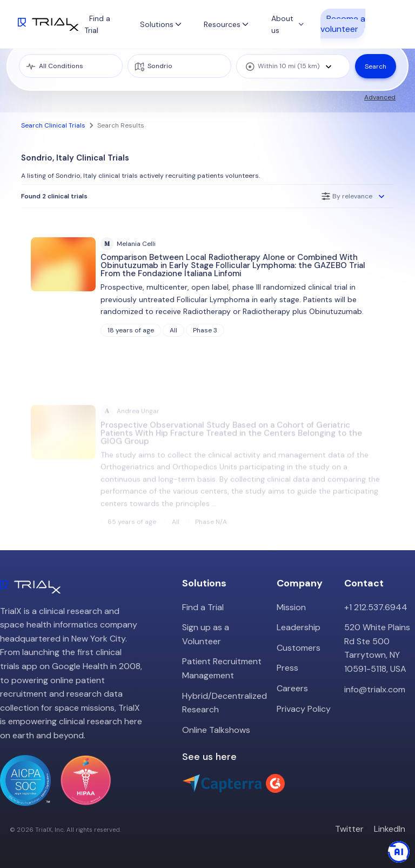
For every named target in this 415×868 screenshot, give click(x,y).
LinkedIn (390, 829)
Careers (292, 688)
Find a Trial (203, 607)
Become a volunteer (343, 23)
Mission (291, 607)
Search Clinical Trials (53, 125)
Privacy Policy (304, 709)
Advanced (380, 97)
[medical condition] (71, 66)
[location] (179, 66)
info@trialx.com (375, 689)
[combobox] (293, 66)
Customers (299, 648)
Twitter (349, 829)
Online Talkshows (216, 730)
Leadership (299, 627)
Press (287, 668)
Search (376, 66)
